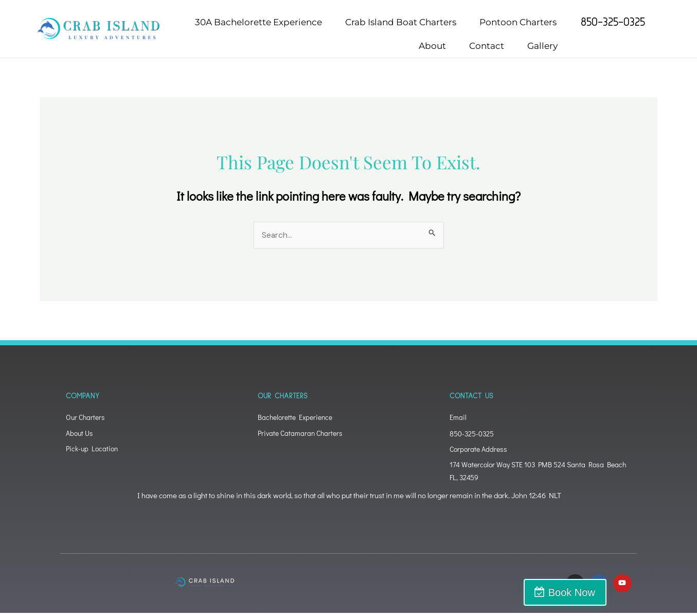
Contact (487, 46)
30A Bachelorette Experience (258, 22)
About (432, 46)
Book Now (652, 592)
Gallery (542, 46)
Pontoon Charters (518, 22)
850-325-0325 (613, 22)
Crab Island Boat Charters (401, 22)
